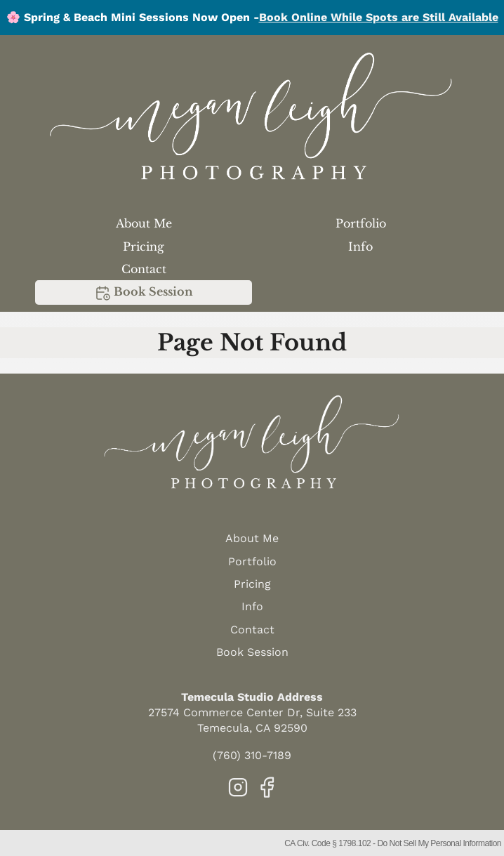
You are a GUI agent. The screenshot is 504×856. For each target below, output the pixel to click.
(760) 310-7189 (252, 755)
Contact (144, 269)
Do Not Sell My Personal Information (439, 843)
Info (360, 246)
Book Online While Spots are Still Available (379, 17)
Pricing (144, 246)
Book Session (144, 293)
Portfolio (361, 223)
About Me (144, 223)
